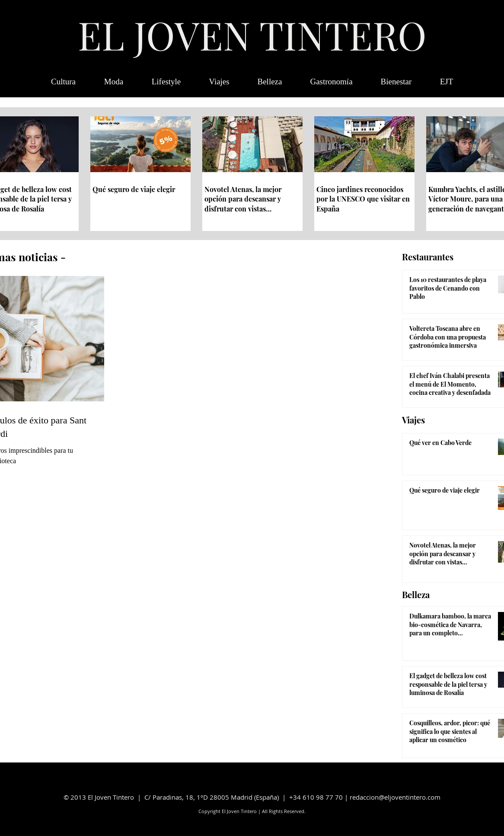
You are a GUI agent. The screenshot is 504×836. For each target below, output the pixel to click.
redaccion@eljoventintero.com (395, 797)
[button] (447, 82)
